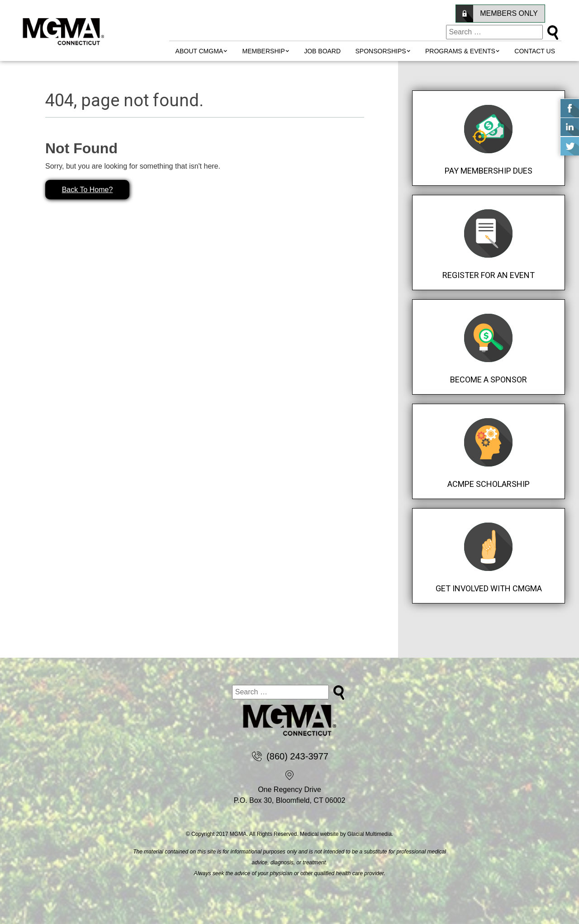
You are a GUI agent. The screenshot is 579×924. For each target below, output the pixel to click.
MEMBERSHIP (264, 51)
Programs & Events (460, 51)
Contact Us (535, 51)
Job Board (322, 51)
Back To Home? (88, 190)
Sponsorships (381, 51)
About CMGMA (199, 51)
